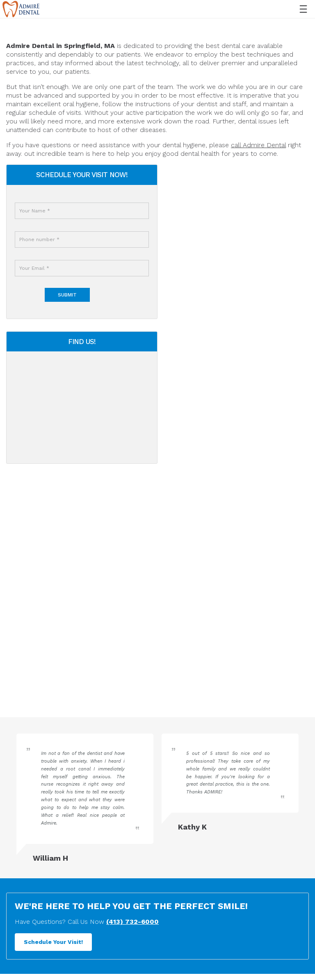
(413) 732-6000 (132, 962)
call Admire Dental (258, 145)
